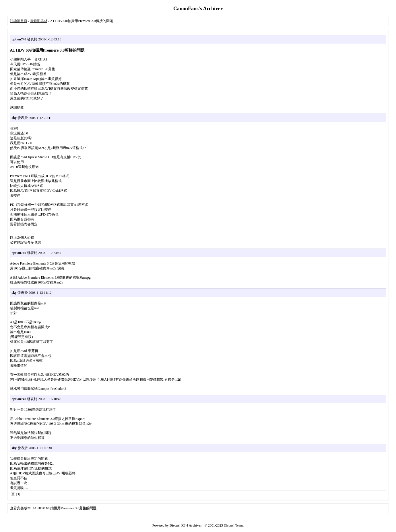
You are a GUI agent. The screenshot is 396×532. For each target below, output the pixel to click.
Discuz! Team (233, 525)
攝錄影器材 (39, 21)
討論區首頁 (19, 21)
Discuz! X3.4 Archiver (186, 525)
